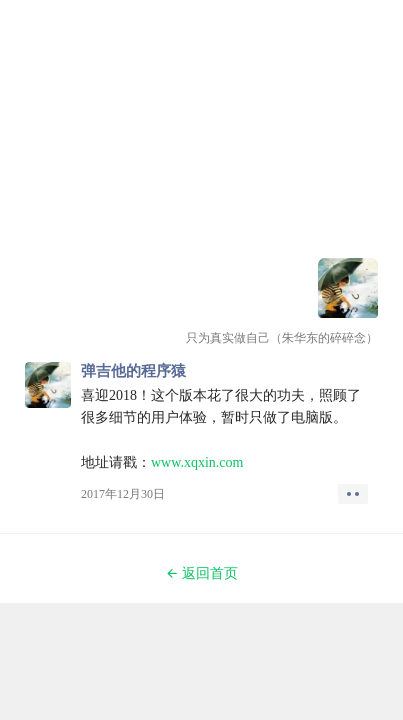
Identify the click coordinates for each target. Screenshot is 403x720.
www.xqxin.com (197, 462)
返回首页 (202, 573)
